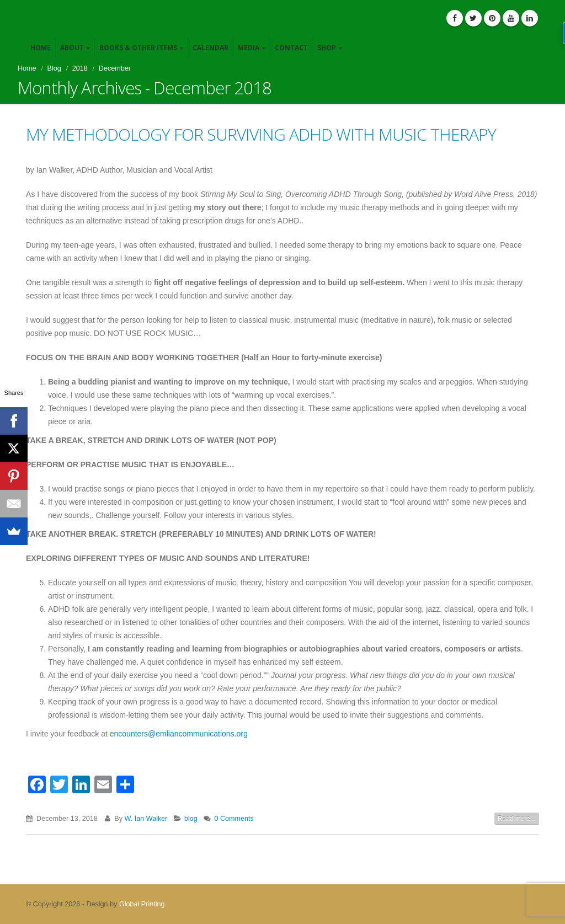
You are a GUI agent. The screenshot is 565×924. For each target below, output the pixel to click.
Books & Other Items (138, 48)
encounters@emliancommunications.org (179, 734)
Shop (327, 48)
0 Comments (234, 819)
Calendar (210, 48)
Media (249, 48)
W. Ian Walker (146, 819)
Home (41, 48)
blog (191, 819)
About (72, 48)
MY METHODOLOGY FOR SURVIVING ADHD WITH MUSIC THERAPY (261, 134)
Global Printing (142, 904)
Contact (291, 48)
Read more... (517, 819)
